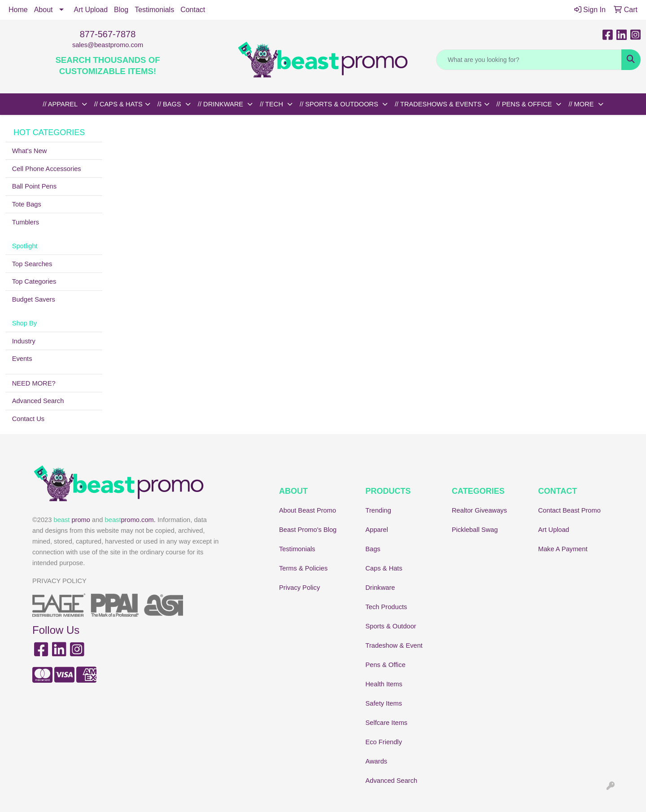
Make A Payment (563, 549)
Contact (193, 10)
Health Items (384, 684)
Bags (373, 549)
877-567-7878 (108, 34)
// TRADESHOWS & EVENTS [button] (438, 104)
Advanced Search (38, 401)
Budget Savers (34, 299)
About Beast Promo (308, 510)
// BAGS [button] (170, 104)
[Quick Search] (529, 60)
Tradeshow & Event (394, 645)
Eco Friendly (384, 742)
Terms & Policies (303, 568)
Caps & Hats (384, 568)
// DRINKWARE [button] (221, 104)
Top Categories (34, 281)
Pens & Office (386, 665)
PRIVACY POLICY (59, 581)
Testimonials (154, 10)
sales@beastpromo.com (108, 45)
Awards (377, 761)
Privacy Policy (299, 588)
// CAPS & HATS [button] (118, 104)
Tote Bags (27, 204)
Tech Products (386, 607)
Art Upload (91, 10)
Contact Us (28, 419)
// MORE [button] (582, 104)
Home (18, 10)
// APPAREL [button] (61, 104)
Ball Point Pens (34, 186)
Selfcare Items (387, 723)
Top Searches (32, 264)
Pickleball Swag (475, 530)
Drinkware (380, 588)
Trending (378, 510)
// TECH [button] (272, 104)
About (44, 10)
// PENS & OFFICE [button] (525, 104)
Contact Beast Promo (570, 510)
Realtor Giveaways (479, 510)
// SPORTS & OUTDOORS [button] (340, 104)
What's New (30, 151)
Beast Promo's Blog (308, 530)
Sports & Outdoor (391, 626)
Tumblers (26, 222)
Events (22, 359)
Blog (121, 10)
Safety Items (384, 703)
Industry (24, 341)
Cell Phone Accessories (47, 169)
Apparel (377, 530)
